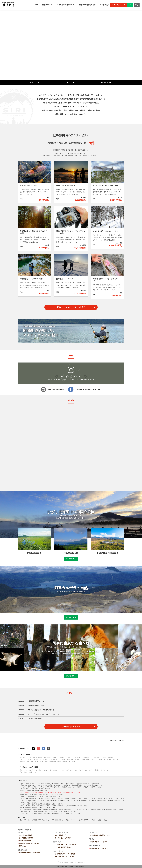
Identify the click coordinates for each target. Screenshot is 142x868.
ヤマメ (77, 760)
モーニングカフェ (68, 760)
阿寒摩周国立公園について (66, 5)
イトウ (29, 758)
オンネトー (47, 758)
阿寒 (46, 762)
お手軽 (55, 758)
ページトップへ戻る (117, 740)
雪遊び (97, 770)
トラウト (61, 758)
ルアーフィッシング (87, 760)
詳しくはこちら (71, 559)
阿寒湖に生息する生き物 (87, 5)
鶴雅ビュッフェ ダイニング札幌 (64, 857)
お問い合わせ (81, 862)
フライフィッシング (26, 760)
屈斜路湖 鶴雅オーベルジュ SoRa (30, 853)
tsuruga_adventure (52, 389)
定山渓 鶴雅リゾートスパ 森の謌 (65, 854)
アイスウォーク (106, 770)
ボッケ (45, 760)
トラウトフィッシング (73, 758)
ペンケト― (38, 760)
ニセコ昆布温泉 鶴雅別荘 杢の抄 (100, 835)
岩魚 (100, 760)
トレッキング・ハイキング (43, 770)
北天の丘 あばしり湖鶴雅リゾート (65, 838)
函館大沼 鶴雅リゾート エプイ (99, 848)
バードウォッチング (77, 770)
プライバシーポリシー (63, 862)
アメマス (22, 758)
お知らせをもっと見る (71, 727)
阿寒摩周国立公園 (55, 762)
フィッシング (95, 758)
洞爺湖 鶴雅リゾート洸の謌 (99, 842)
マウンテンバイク (55, 760)
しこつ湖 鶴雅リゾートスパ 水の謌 (65, 845)
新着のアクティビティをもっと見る (71, 307)
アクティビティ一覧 (119, 5)
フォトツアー (89, 770)
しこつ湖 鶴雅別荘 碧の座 (63, 847)
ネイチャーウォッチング (61, 770)
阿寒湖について (47, 5)
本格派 (109, 760)
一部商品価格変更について (36, 701)
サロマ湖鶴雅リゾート (62, 835)
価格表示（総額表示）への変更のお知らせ (41, 710)
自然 (32, 762)
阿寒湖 (65, 762)
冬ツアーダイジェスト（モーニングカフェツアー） (43, 714)
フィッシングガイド (107, 758)
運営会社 (73, 862)
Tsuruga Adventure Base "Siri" (85, 389)
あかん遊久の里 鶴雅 (26, 835)
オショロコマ (37, 758)
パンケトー (85, 758)
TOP (36, 5)
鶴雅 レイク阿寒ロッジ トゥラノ (29, 843)
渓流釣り (22, 762)
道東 (41, 762)
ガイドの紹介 (104, 5)
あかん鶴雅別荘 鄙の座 (26, 838)
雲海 (73, 762)
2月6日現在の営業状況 (35, 719)
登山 (21, 770)
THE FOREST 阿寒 (25, 841)
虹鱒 (37, 762)
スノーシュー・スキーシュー (29, 772)
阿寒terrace (23, 846)
